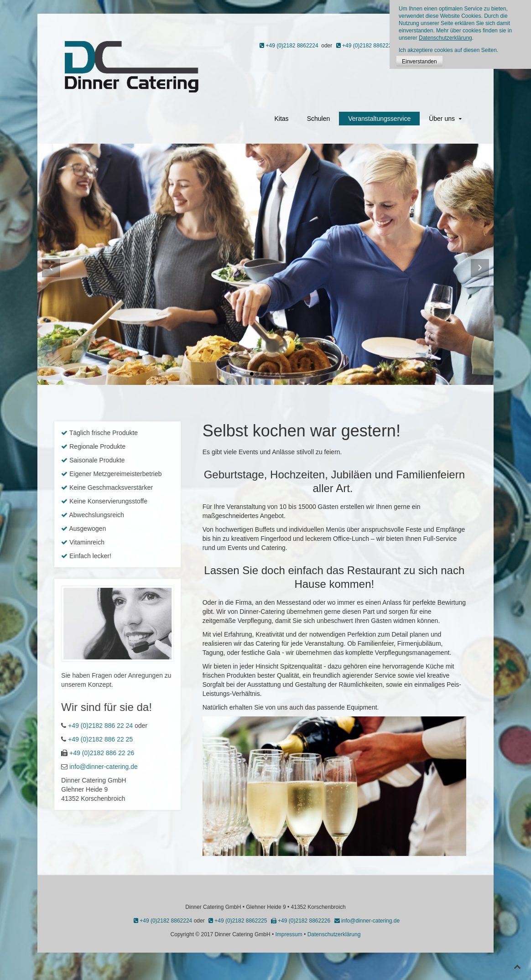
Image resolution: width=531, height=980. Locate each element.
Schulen (319, 119)
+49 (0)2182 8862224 (289, 46)
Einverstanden (419, 62)
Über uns (442, 119)
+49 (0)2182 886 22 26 (57, 753)
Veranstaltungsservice (379, 119)
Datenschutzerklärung (334, 934)
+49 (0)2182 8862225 (365, 46)
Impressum (289, 934)
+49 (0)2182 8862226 (301, 921)
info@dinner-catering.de (59, 767)
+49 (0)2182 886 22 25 (56, 739)
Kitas (282, 119)
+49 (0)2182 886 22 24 (56, 726)
